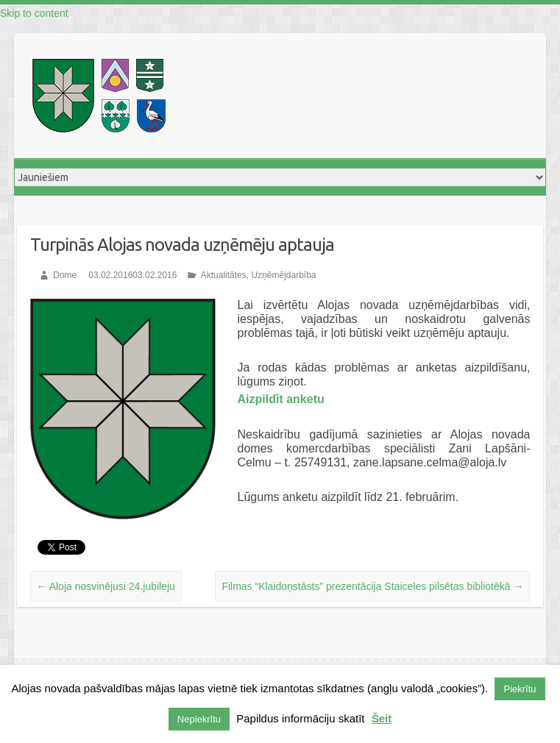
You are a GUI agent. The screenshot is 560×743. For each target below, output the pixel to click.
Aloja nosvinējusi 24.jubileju (106, 586)
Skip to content (34, 13)
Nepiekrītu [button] (199, 719)
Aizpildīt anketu (281, 399)
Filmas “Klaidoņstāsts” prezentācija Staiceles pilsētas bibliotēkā (372, 586)
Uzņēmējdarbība (283, 275)
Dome (65, 275)
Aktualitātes (224, 275)
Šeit (382, 718)
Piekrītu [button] (520, 689)
